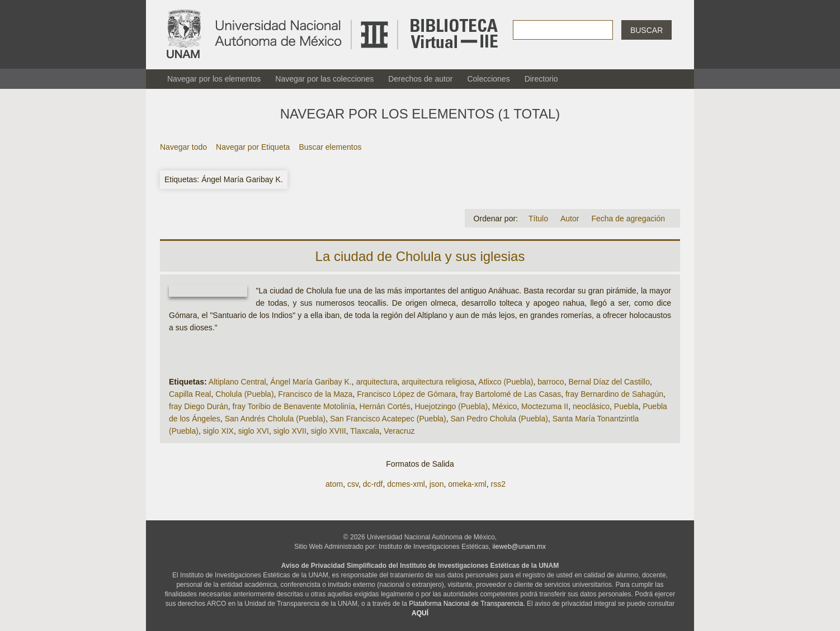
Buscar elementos (330, 147)
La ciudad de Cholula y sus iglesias (420, 256)
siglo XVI (254, 431)
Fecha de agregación (628, 219)
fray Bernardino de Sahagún (614, 394)
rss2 (498, 484)
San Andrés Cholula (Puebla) (275, 419)
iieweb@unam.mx (520, 547)
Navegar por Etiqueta (253, 147)
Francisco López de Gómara (406, 394)
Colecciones (488, 79)
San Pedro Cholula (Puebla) (499, 419)
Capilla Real (190, 394)
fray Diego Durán (199, 406)
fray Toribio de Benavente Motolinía (294, 406)
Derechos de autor (420, 79)
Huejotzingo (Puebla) (451, 406)
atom (334, 484)
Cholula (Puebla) (244, 394)
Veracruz (399, 431)
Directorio (541, 79)
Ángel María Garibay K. (311, 382)
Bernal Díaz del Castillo (609, 382)
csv (353, 484)
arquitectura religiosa (438, 382)
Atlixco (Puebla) (506, 382)
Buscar (646, 30)
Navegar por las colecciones (324, 79)
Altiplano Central (237, 382)
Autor (570, 219)
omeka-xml (467, 484)
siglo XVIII (329, 431)
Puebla (626, 406)
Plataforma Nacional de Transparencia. (467, 604)
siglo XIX (218, 431)
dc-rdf (373, 484)
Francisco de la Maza (315, 394)
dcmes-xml (406, 484)
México (504, 406)
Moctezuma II (545, 406)
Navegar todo (183, 147)
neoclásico (591, 406)
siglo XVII (290, 431)
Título (538, 219)
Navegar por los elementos (214, 79)
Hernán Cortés (385, 406)
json (437, 484)
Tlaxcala (365, 431)
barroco (551, 382)
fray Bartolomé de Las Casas (511, 394)
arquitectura (377, 382)
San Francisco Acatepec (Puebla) (388, 419)
